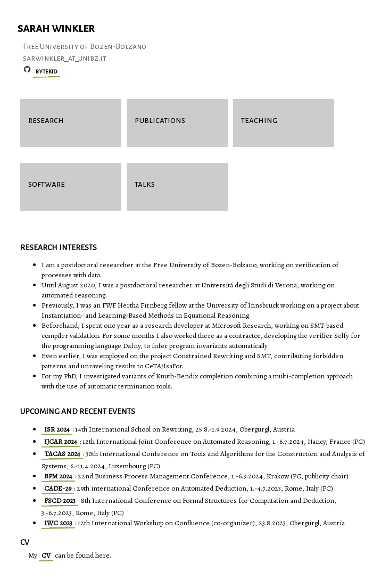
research (46, 120)
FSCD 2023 (60, 500)
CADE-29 (58, 488)
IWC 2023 (58, 523)
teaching (259, 120)
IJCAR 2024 (61, 441)
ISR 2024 (57, 429)
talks (145, 184)
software (47, 184)
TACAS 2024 (62, 454)
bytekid (47, 72)
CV (46, 555)
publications (160, 120)
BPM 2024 (58, 476)
